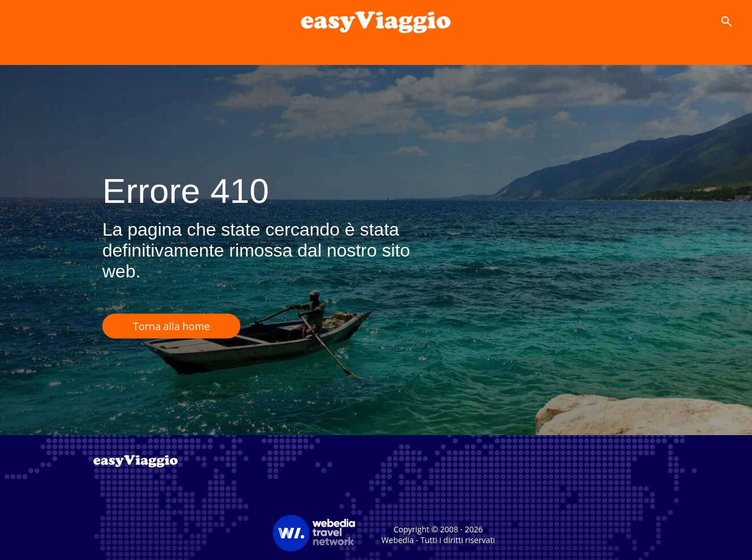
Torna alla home (171, 326)
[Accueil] (376, 21)
